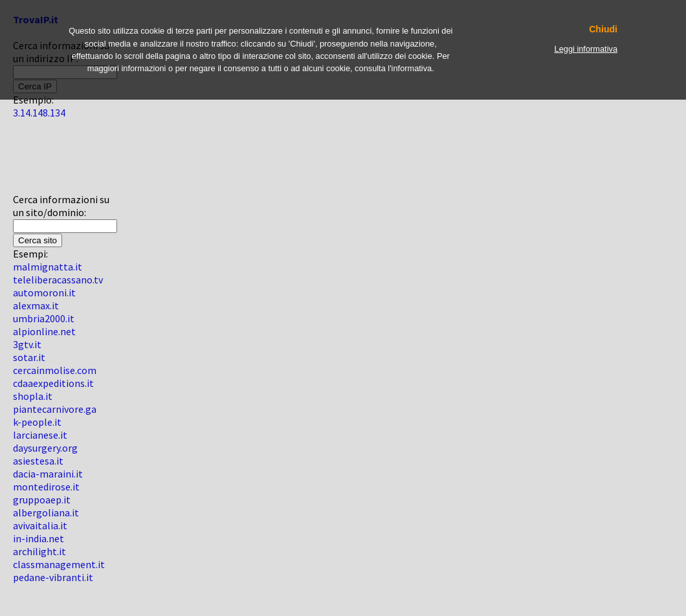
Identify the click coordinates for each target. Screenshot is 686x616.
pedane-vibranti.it (53, 577)
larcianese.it (40, 435)
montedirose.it (46, 487)
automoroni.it (44, 292)
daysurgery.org (45, 448)
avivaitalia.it (40, 525)
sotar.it (29, 357)
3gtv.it (27, 344)
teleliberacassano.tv (58, 280)
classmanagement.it (59, 564)
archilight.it (39, 551)
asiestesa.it (38, 461)
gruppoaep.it (42, 500)
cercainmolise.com (55, 370)
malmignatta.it (48, 267)
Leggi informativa (586, 49)
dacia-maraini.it (48, 474)
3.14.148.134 (39, 113)
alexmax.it (36, 305)
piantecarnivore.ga (55, 409)
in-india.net (39, 538)
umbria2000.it (44, 318)
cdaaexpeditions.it (53, 383)
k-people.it (37, 422)
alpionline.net (44, 331)
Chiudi (603, 29)
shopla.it (33, 396)
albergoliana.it (46, 512)
